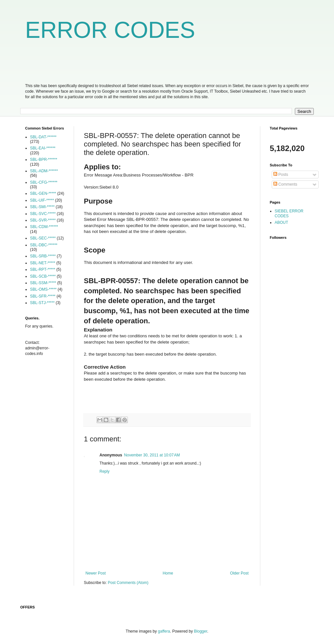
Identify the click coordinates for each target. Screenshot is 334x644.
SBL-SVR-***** (43, 220)
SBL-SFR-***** (43, 296)
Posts (281, 175)
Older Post (239, 573)
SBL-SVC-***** (43, 214)
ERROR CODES (110, 30)
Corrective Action (105, 367)
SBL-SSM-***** (43, 283)
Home (168, 573)
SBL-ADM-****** (44, 171)
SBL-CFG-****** (44, 182)
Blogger (201, 631)
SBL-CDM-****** (44, 227)
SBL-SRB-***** (43, 256)
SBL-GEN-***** (43, 193)
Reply (105, 471)
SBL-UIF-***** (42, 200)
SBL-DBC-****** (44, 245)
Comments (285, 184)
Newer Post (96, 573)
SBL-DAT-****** (43, 137)
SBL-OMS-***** (43, 289)
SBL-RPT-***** (43, 269)
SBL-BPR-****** (44, 160)
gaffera (164, 631)
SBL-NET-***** (43, 263)
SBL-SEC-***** (43, 238)
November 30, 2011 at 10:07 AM (152, 455)
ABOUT (281, 222)
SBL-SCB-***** (43, 276)
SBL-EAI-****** (43, 148)
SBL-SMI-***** (42, 207)
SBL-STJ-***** (42, 303)
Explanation (98, 330)
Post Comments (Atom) (128, 583)
